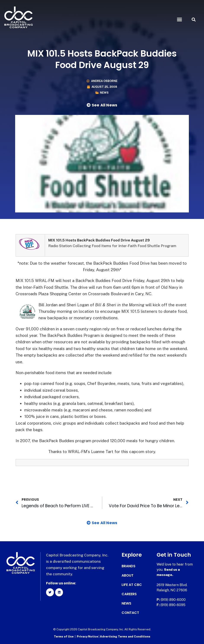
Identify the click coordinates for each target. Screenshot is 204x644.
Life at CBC (132, 585)
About (128, 576)
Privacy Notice (88, 637)
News (104, 93)
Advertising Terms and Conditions (125, 637)
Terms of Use (64, 637)
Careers (129, 594)
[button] (180, 20)
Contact (130, 613)
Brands (129, 566)
